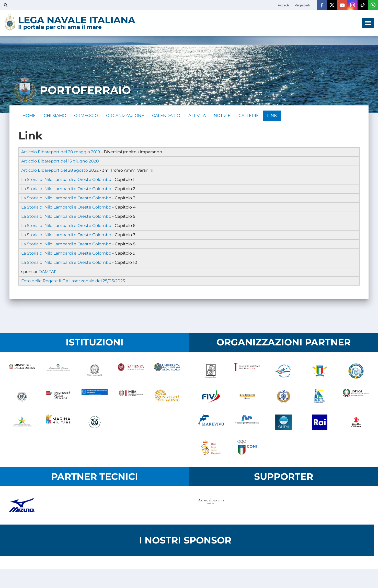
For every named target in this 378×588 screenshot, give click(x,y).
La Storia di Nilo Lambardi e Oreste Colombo (66, 179)
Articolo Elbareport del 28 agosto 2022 (60, 170)
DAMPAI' (47, 272)
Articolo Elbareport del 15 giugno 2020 (60, 161)
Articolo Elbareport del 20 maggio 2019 (61, 152)
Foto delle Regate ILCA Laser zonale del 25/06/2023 (73, 281)
